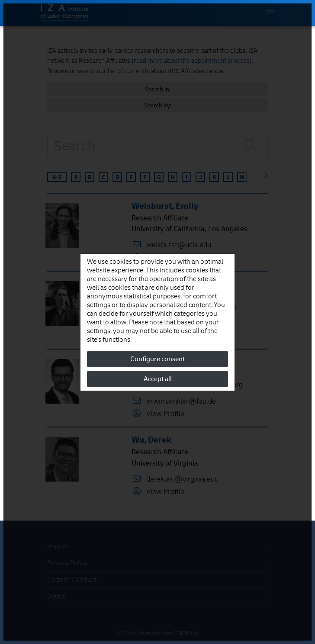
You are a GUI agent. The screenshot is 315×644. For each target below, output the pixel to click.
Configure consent (157, 359)
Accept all (158, 379)
